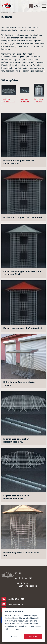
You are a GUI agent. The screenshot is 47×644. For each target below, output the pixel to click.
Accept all (33, 636)
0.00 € (37, 6)
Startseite (5, 12)
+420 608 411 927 (16, 599)
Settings (14, 636)
